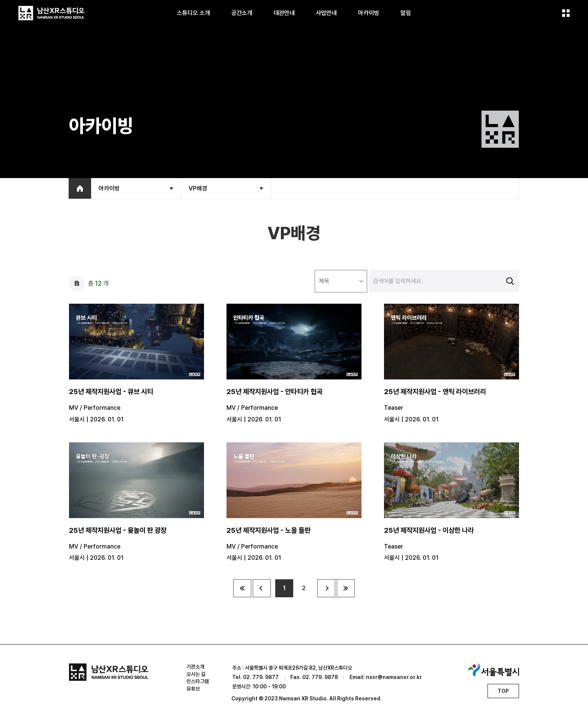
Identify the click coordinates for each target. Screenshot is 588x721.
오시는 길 (196, 674)
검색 (510, 281)
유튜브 (193, 689)
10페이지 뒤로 (346, 588)
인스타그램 (198, 682)
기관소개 (195, 667)
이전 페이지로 (262, 588)
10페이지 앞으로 (242, 588)
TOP (503, 691)
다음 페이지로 (326, 588)
